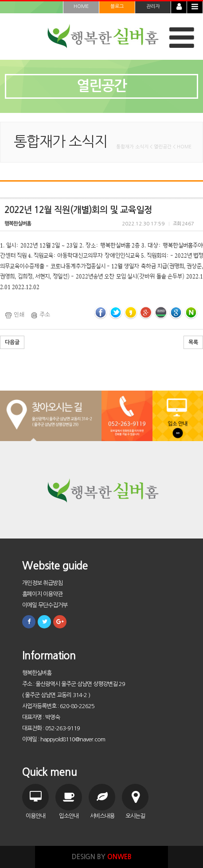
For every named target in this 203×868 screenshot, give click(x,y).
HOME (81, 6)
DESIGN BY (102, 857)
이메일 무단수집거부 (45, 605)
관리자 (153, 6)
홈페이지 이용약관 (42, 594)
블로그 (117, 6)
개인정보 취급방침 (42, 583)
